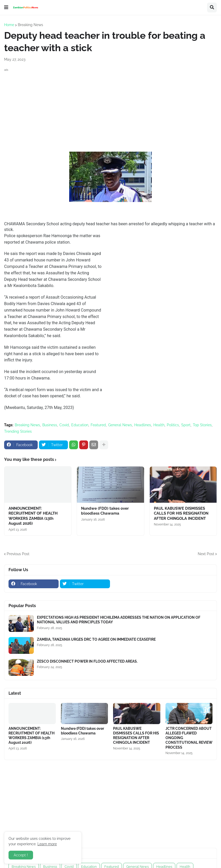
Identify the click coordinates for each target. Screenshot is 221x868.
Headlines (143, 425)
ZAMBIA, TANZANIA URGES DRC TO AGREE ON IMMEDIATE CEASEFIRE (96, 639)
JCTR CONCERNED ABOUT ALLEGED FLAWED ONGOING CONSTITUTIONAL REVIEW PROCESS (189, 738)
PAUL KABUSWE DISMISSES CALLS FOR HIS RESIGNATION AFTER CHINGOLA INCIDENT (181, 513)
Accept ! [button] (21, 855)
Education (80, 425)
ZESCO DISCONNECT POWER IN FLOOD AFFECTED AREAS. (87, 661)
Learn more (47, 844)
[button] (6, 7)
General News (120, 425)
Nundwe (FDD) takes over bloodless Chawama (105, 511)
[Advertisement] (110, 109)
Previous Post (18, 554)
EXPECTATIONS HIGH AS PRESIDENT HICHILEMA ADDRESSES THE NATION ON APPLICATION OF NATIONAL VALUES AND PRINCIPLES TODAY (119, 620)
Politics (173, 425)
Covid (64, 425)
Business (50, 425)
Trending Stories (18, 431)
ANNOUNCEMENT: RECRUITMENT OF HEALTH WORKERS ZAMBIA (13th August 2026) (33, 516)
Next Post (206, 554)
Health (159, 425)
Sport (186, 425)
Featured (98, 425)
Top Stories (202, 425)
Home (9, 25)
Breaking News (30, 25)
